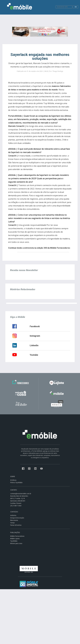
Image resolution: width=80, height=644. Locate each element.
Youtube (34, 355)
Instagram (35, 336)
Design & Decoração (17, 518)
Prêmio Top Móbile (16, 483)
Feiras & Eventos (16, 525)
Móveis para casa (16, 543)
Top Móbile (14, 541)
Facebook (35, 326)
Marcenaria (14, 520)
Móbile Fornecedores (17, 536)
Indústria (13, 515)
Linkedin (34, 345)
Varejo (12, 523)
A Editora (13, 480)
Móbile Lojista (15, 539)
